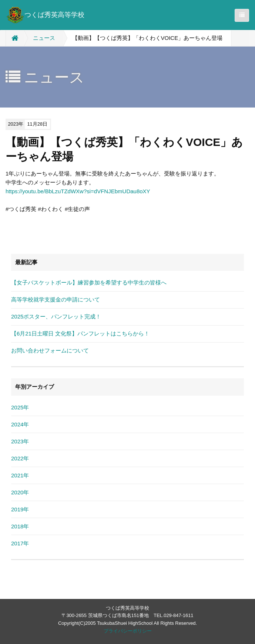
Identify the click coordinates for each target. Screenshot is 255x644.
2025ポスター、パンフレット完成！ (56, 316)
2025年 (20, 407)
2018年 (20, 526)
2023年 (20, 441)
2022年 (20, 458)
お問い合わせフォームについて (50, 350)
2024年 (20, 424)
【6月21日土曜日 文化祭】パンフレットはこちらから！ (80, 333)
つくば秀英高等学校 (45, 15)
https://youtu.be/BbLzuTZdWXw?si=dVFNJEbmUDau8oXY (78, 191)
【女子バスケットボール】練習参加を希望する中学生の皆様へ (89, 282)
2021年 (20, 475)
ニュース (44, 38)
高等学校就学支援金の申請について (56, 299)
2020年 (20, 492)
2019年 (20, 509)
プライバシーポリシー (128, 631)
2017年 (20, 543)
